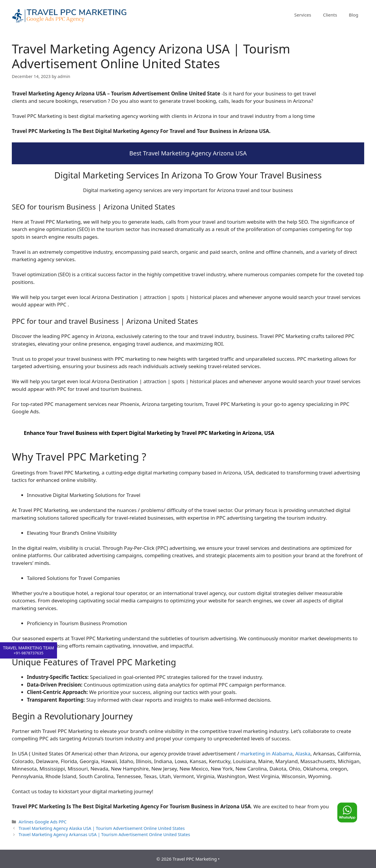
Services (303, 15)
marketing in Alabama (267, 754)
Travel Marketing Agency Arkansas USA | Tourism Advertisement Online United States (104, 834)
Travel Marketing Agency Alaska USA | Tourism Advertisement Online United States (102, 828)
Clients (330, 15)
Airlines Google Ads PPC (43, 822)
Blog (354, 15)
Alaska (303, 754)
